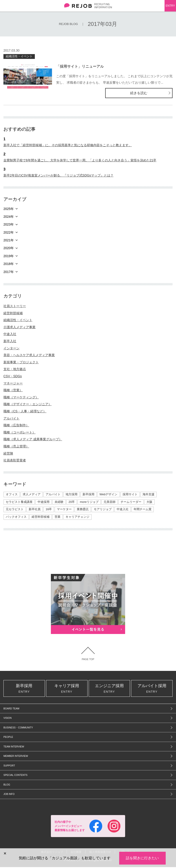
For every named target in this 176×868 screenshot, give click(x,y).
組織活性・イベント (19, 56)
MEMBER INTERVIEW (16, 757)
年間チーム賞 (143, 509)
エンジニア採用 (109, 689)
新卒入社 (10, 341)
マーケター (64, 509)
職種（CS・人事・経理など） (25, 411)
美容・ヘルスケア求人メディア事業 (29, 355)
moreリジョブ (89, 502)
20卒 (72, 502)
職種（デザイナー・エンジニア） (27, 404)
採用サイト (130, 494)
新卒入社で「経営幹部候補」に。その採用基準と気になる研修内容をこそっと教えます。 (68, 145)
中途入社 (10, 334)
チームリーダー (131, 502)
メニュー (6, 6)
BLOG (7, 785)
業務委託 (83, 509)
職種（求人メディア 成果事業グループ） (33, 439)
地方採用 (71, 494)
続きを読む (154, 93)
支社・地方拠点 (15, 369)
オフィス (12, 494)
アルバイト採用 (152, 689)
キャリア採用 (67, 689)
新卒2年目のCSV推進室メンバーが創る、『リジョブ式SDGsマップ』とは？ (58, 175)
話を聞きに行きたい (142, 858)
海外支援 (148, 494)
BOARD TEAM (11, 709)
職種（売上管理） (16, 446)
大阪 (149, 502)
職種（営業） (13, 390)
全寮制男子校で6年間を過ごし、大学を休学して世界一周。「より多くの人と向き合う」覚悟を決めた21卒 (80, 160)
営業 (58, 517)
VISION (8, 719)
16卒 (49, 509)
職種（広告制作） (16, 425)
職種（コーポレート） (19, 432)
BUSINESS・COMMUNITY (18, 728)
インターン (11, 348)
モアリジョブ (103, 509)
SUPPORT (9, 766)
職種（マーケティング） (21, 397)
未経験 (59, 502)
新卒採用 (88, 494)
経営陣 (8, 453)
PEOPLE (8, 738)
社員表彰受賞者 (15, 460)
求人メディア (32, 494)
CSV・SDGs (13, 376)
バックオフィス (16, 517)
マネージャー (13, 383)
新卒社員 (35, 509)
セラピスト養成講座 (19, 502)
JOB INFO (9, 795)
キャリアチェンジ (77, 517)
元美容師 (110, 502)
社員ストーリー (15, 306)
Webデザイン (109, 494)
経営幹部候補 (13, 313)
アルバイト (11, 418)
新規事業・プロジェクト (21, 362)
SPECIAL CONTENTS (15, 776)
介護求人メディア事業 (19, 327)
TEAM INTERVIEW (14, 747)
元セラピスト (15, 509)
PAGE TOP (88, 659)
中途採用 (44, 502)
